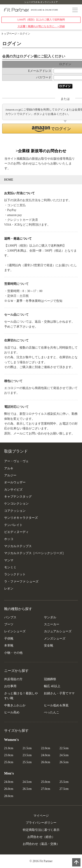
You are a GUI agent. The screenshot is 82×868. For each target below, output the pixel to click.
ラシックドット (15, 574)
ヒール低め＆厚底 (56, 705)
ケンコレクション (16, 504)
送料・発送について (18, 239)
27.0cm (46, 789)
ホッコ (9, 539)
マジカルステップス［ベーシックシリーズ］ (35, 553)
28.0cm (9, 796)
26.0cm (46, 762)
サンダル (50, 617)
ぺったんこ (52, 712)
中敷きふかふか (15, 705)
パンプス (10, 617)
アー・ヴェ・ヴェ (16, 461)
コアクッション (15, 511)
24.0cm (46, 755)
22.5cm (64, 748)
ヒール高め (12, 712)
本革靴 (9, 646)
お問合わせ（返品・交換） (41, 844)
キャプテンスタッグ (18, 497)
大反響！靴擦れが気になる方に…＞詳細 (41, 26)
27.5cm (64, 789)
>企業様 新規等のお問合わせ (41, 151)
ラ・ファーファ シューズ (21, 582)
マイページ (41, 816)
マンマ (9, 560)
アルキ (9, 468)
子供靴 (9, 639)
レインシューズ (15, 631)
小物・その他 (13, 653)
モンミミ (10, 567)
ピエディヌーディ (16, 532)
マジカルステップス (18, 546)
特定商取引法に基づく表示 (41, 830)
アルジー (10, 475)
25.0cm (9, 762)
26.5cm (64, 762)
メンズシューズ (55, 639)
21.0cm (9, 748)
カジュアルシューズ (58, 631)
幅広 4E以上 (52, 686)
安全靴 (49, 646)
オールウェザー (15, 482)
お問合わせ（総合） (41, 837)
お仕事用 (10, 686)
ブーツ (9, 624)
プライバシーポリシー (41, 823)
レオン (9, 589)
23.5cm (27, 755)
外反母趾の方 (13, 679)
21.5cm (27, 748)
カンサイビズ (13, 490)
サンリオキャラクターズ (21, 518)
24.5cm (64, 755)
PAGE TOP (76, 862)
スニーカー (52, 624)
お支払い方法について (19, 193)
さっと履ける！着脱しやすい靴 (21, 696)
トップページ (9, 34)
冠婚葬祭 (50, 679)
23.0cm (9, 755)
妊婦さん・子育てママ (59, 693)
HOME (9, 180)
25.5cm (27, 762)
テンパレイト (13, 525)
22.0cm (46, 748)
